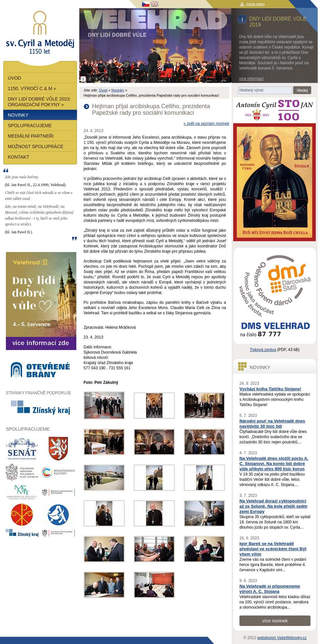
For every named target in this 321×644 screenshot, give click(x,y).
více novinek (275, 621)
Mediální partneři (31, 136)
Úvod (103, 90)
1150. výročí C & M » (32, 88)
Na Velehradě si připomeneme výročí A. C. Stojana (270, 589)
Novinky (118, 90)
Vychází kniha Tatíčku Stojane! (270, 389)
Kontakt (19, 157)
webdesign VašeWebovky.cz (282, 638)
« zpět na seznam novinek (207, 124)
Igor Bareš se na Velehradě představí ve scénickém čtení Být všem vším (273, 549)
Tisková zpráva (263, 350)
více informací (251, 79)
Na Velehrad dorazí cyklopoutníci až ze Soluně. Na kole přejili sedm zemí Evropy (273, 506)
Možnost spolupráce (36, 146)
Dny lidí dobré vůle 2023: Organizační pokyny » (39, 102)
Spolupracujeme (30, 126)
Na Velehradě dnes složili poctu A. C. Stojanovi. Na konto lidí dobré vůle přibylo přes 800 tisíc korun (274, 464)
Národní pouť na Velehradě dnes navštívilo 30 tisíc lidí (272, 424)
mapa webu (255, 4)
